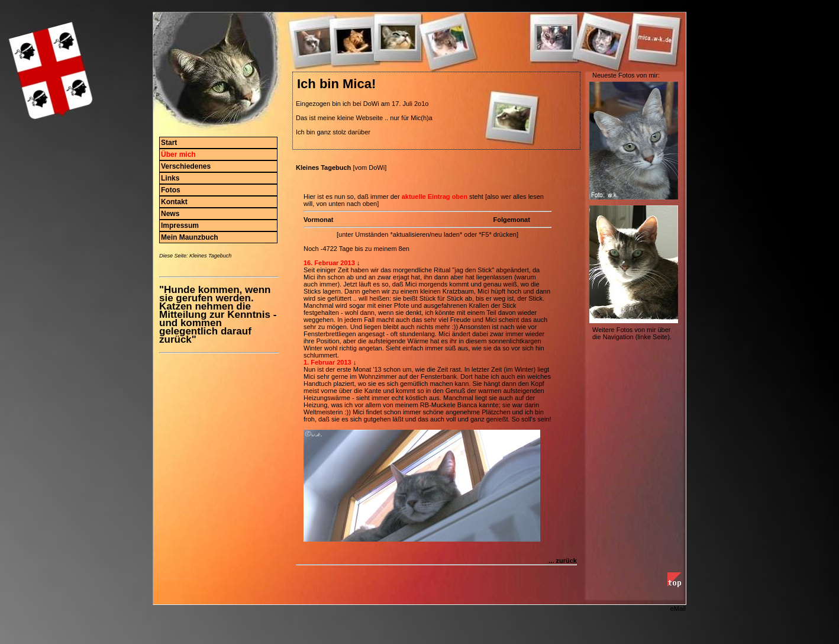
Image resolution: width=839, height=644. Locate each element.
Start (169, 143)
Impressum (180, 226)
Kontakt (174, 202)
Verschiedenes (186, 166)
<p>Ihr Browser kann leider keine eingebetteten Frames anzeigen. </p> (435, 364)
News (170, 214)
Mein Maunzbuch (190, 237)
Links (170, 178)
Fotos (171, 190)
